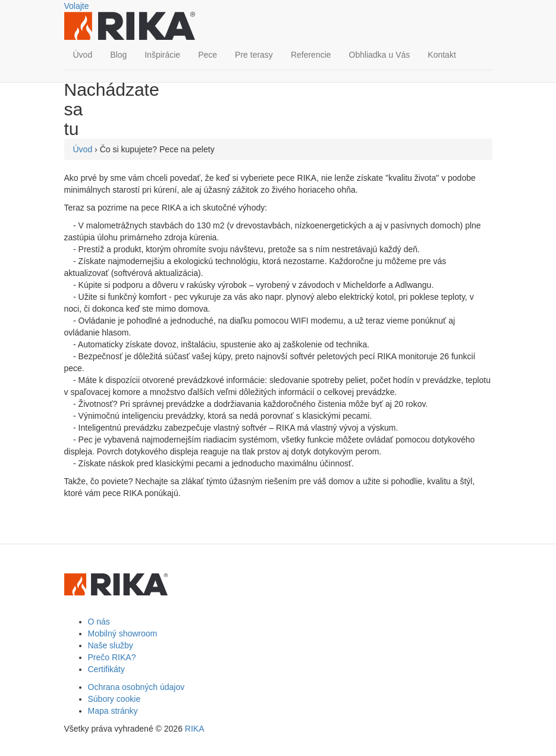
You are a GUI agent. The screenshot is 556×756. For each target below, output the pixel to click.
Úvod (83, 55)
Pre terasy (254, 55)
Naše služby (111, 645)
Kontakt (442, 55)
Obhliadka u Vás (380, 55)
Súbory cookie (114, 699)
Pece (208, 55)
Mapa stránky (113, 711)
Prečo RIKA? (112, 657)
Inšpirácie (162, 55)
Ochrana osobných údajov (136, 687)
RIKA (195, 729)
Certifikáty (106, 669)
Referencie (311, 55)
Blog (118, 55)
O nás (99, 622)
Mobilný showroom (123, 633)
